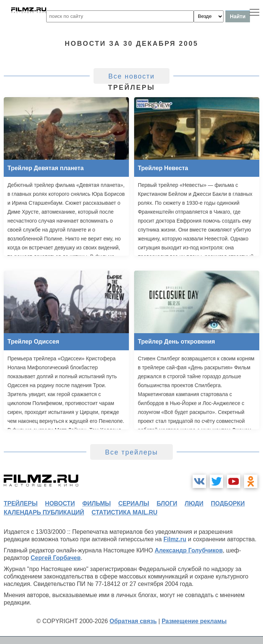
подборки (228, 503)
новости (60, 503)
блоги (167, 503)
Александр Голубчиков (189, 550)
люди (194, 503)
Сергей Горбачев (56, 558)
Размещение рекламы (194, 621)
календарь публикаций (44, 512)
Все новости (132, 76)
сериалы (134, 503)
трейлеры (21, 503)
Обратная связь (133, 621)
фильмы (96, 503)
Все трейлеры (131, 452)
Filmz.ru (175, 539)
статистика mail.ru (125, 512)
